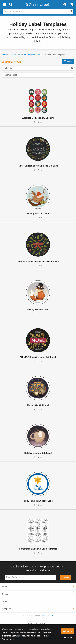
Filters (68, 61)
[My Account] (65, 5)
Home (4, 55)
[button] (4, 5)
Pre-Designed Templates (33, 55)
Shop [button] (4, 587)
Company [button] (6, 609)
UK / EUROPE (41, 624)
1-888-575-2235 (47, 616)
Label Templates (15, 55)
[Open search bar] (11, 5)
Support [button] (6, 601)
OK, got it (68, 631)
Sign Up (65, 577)
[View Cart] (71, 5)
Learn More (67, 637)
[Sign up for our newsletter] (30, 577)
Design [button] (5, 594)
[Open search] (71, 11)
